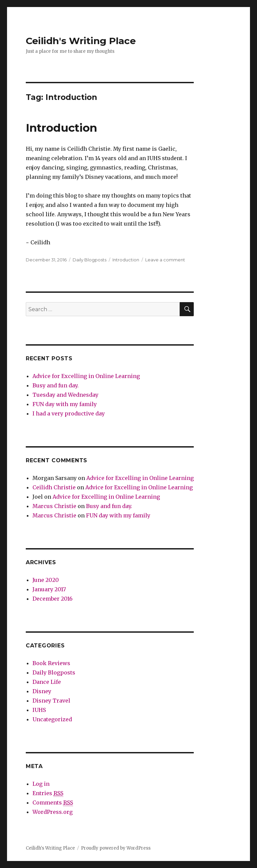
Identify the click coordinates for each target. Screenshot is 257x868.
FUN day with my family (65, 404)
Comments (53, 803)
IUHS (39, 710)
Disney (42, 691)
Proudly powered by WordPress (116, 848)
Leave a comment (165, 260)
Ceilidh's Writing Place (81, 41)
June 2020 (46, 580)
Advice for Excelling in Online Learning (86, 376)
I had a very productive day (69, 413)
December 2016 (53, 599)
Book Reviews (51, 663)
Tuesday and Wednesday (65, 395)
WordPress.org (53, 812)
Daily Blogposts (90, 260)
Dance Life (47, 682)
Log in (41, 784)
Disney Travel (51, 701)
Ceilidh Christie (54, 487)
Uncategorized (52, 719)
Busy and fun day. (56, 385)
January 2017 (49, 589)
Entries (48, 793)
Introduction (61, 128)
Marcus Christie (54, 506)
